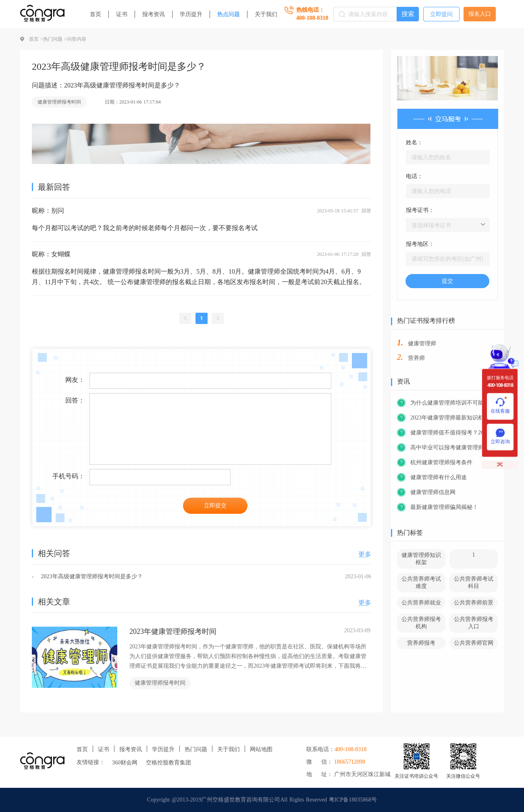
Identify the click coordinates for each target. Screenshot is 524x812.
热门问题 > (55, 39)
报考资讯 (154, 14)
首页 (96, 14)
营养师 (416, 358)
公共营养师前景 (474, 603)
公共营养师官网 (474, 643)
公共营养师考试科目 (474, 583)
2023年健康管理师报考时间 (173, 631)
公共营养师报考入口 (474, 623)
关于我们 (266, 14)
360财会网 (125, 763)
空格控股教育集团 (168, 763)
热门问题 (196, 749)
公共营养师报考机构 (421, 623)
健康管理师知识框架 (421, 559)
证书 (122, 14)
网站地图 (261, 749)
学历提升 (191, 14)
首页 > (36, 39)
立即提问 (441, 14)
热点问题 (229, 14)
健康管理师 (422, 344)
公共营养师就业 (421, 603)
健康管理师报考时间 (59, 102)
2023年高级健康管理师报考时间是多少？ (91, 576)
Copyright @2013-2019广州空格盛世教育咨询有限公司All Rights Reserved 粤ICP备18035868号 (262, 800)
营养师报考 (421, 643)
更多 (365, 554)
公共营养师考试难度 (421, 583)
